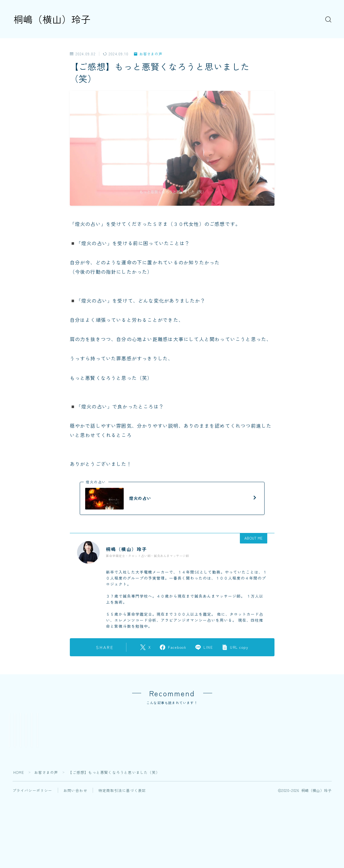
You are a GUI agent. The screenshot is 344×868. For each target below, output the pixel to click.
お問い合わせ (75, 833)
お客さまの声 (148, 54)
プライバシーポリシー (33, 833)
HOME (19, 815)
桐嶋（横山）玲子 (53, 19)
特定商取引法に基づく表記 (122, 833)
